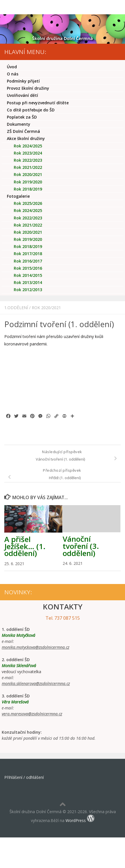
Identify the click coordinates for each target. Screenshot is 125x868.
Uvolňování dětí (22, 95)
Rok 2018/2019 (28, 189)
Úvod (12, 67)
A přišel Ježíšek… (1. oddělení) (25, 546)
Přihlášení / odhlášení (24, 777)
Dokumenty (19, 124)
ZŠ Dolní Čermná (23, 131)
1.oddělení (16, 308)
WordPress (76, 820)
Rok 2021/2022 (28, 167)
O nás (13, 74)
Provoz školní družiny (28, 88)
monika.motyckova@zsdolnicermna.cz (35, 647)
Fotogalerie (18, 196)
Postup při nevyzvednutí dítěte (38, 103)
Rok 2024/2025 (28, 146)
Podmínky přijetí (23, 81)
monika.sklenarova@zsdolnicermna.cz (36, 684)
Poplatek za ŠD (22, 117)
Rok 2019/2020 (28, 182)
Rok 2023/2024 (28, 153)
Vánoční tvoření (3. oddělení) (81, 546)
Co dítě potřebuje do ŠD (31, 110)
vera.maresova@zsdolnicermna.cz (32, 714)
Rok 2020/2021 (46, 308)
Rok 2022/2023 (28, 160)
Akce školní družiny (26, 138)
